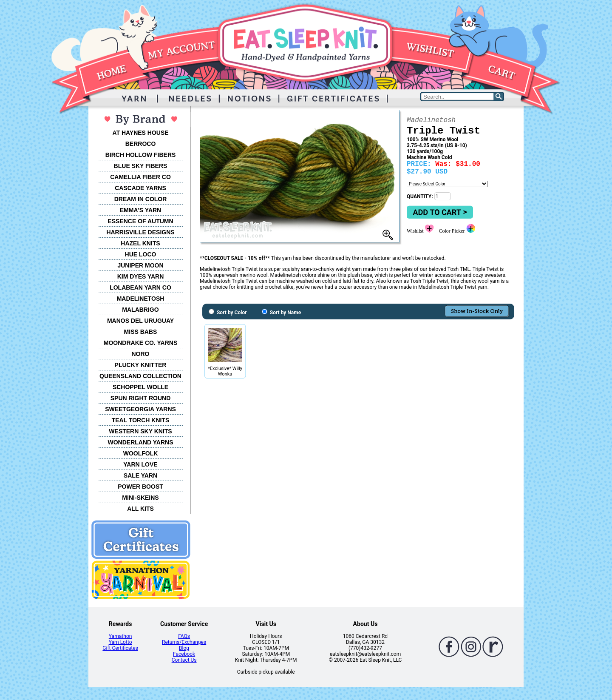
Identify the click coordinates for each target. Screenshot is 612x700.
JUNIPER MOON (140, 265)
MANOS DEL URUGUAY (140, 321)
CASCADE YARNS (140, 188)
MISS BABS (141, 332)
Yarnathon (120, 636)
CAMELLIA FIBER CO (140, 177)
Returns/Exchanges (184, 642)
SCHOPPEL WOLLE (140, 387)
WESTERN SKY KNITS (140, 431)
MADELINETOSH (141, 299)
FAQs (184, 636)
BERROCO (141, 144)
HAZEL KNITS (140, 243)
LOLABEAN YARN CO (140, 287)
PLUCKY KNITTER (141, 365)
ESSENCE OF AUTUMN (140, 221)
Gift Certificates (120, 648)
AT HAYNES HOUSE (140, 133)
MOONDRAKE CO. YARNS (140, 343)
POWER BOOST (140, 487)
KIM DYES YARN (141, 276)
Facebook (184, 654)
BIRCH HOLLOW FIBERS (141, 155)
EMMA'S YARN (140, 210)
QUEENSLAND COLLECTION (140, 376)
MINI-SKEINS (140, 498)
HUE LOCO (141, 254)
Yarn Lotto (120, 642)
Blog (184, 648)
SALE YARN (140, 475)
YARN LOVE (140, 464)
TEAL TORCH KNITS (141, 420)
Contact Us (184, 660)
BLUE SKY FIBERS (141, 166)
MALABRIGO (140, 310)
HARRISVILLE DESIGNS (140, 232)
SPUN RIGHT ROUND (141, 398)
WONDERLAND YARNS (140, 442)
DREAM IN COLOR (141, 199)
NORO (141, 354)
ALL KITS (140, 509)
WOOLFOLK (141, 453)
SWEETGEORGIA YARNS (140, 409)
